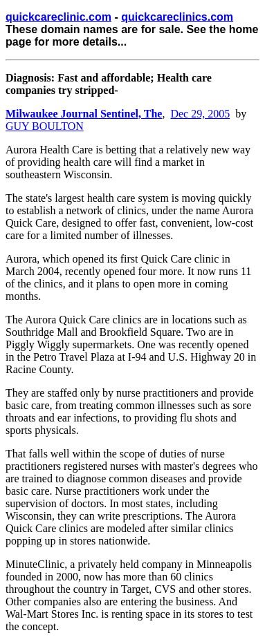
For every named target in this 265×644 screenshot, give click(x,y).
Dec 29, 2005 (200, 114)
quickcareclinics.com (177, 17)
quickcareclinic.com (58, 17)
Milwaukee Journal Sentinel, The (84, 114)
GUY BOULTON (45, 126)
